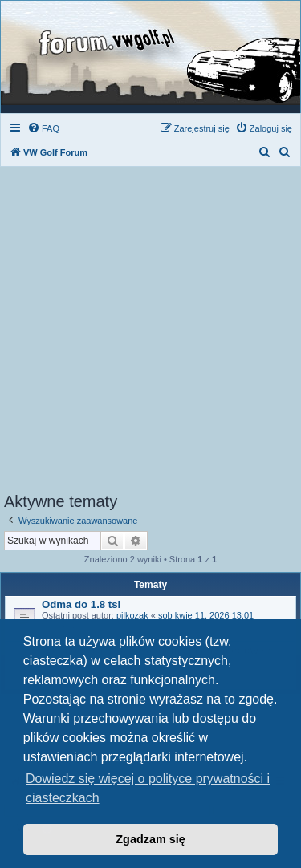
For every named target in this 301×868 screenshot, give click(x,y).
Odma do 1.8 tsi (81, 604)
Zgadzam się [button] (150, 839)
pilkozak (132, 615)
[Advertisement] (150, 334)
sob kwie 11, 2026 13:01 (206, 615)
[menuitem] (43, 128)
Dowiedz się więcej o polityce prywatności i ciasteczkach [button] (148, 788)
